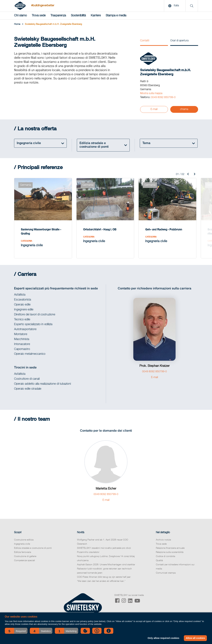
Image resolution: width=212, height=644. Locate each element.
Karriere (96, 16)
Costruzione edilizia (24, 540)
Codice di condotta (165, 556)
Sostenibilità (78, 16)
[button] (16, 631)
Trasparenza (58, 16)
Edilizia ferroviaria (23, 552)
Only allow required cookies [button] (163, 638)
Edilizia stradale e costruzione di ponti (33, 548)
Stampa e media (116, 16)
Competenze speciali (25, 560)
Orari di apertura (179, 41)
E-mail (154, 109)
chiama (184, 109)
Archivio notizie (163, 540)
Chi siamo (20, 16)
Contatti (145, 41)
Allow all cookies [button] (195, 638)
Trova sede (39, 16)
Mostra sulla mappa (151, 93)
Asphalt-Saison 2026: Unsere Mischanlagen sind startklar (106, 565)
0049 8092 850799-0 (163, 97)
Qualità (159, 560)
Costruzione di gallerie (25, 556)
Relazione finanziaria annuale (170, 548)
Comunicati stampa (166, 573)
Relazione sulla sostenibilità (170, 552)
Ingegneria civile (22, 544)
